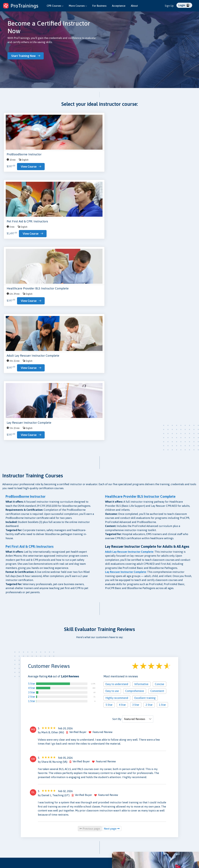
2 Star (32, 508)
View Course (29, 167)
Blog (38, 825)
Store (38, 838)
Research (40, 834)
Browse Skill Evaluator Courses (29, 798)
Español (158, 854)
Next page (112, 640)
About (134, 6)
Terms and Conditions (112, 842)
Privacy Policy (109, 825)
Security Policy (109, 834)
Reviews (73, 829)
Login (184, 5)
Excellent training (145, 509)
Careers (73, 842)
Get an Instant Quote (26, 715)
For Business (99, 6)
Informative (141, 496)
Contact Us (41, 829)
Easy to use (112, 503)
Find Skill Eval (9, 842)
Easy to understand (117, 496)
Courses (6, 825)
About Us (73, 825)
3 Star (32, 504)
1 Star (32, 513)
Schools (6, 834)
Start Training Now (25, 56)
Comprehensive (135, 503)
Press (71, 834)
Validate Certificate (45, 842)
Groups (6, 829)
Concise (160, 496)
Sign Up (169, 6)
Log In (5, 851)
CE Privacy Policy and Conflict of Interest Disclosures (112, 850)
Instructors (8, 838)
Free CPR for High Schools (82, 846)
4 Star (32, 500)
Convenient (157, 503)
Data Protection (110, 829)
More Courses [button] (78, 6)
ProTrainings (175, 831)
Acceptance (119, 6)
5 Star (32, 495)
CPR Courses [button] (55, 6)
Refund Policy (109, 838)
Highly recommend (117, 509)
